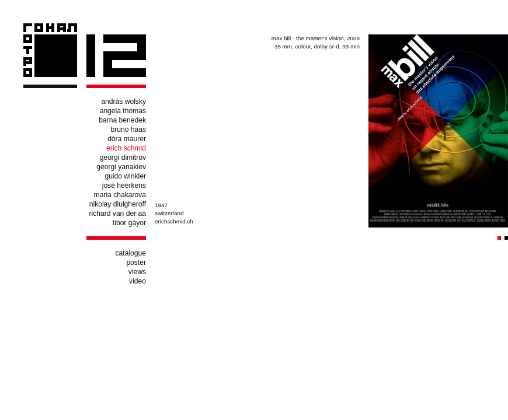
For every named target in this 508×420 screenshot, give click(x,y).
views (137, 272)
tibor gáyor (129, 223)
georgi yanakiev (121, 167)
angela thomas (123, 111)
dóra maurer (127, 139)
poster (136, 262)
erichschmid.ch (174, 221)
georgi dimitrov (123, 157)
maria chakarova (120, 195)
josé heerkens (124, 185)
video (138, 281)
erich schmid (126, 148)
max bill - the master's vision (308, 38)
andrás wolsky (123, 101)
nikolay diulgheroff (118, 204)
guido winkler (125, 176)
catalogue (131, 253)
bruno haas (128, 129)
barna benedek (122, 120)
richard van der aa (118, 213)
